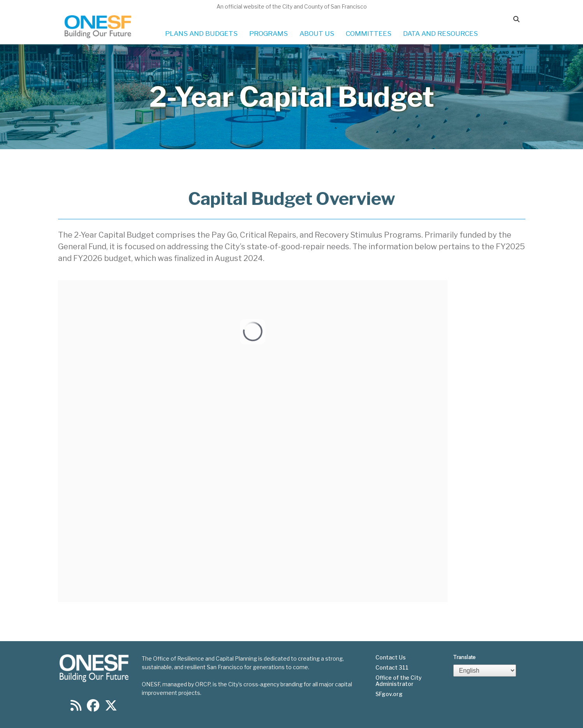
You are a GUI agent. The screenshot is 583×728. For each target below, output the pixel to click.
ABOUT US (317, 33)
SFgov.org (389, 694)
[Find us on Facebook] (93, 708)
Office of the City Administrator (399, 681)
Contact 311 (392, 668)
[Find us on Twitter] (111, 708)
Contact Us (391, 657)
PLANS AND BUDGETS (201, 33)
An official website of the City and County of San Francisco (292, 6)
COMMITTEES (369, 33)
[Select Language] (485, 671)
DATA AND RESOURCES (440, 33)
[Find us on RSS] (76, 708)
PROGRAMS (269, 33)
